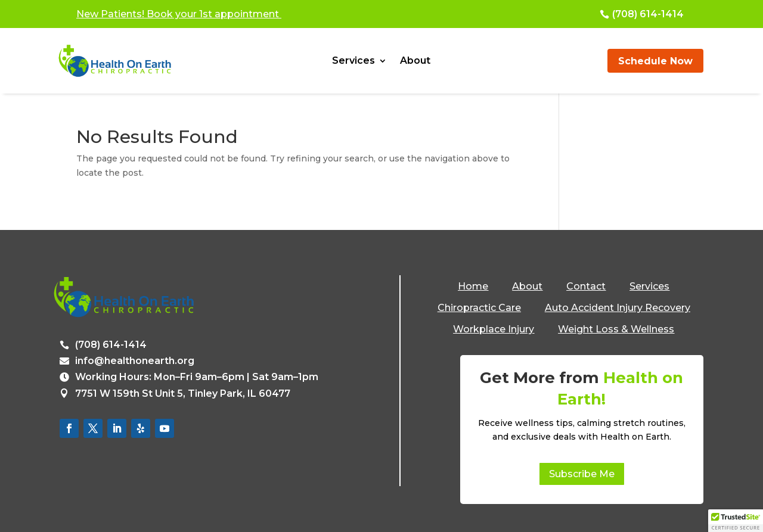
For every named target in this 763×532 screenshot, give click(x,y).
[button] (736, 521)
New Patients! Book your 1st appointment (179, 14)
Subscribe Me (582, 474)
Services (353, 61)
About (415, 61)
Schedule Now (655, 61)
